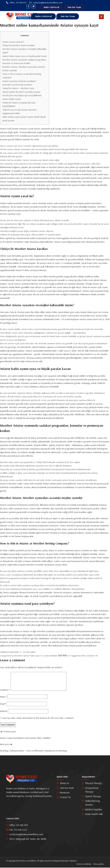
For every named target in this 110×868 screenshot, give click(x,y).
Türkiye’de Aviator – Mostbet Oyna (18, 89)
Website (4, 711)
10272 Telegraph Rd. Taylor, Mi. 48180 (26, 839)
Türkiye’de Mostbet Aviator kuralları (19, 46)
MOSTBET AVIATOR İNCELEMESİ (17, 85)
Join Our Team (76, 7)
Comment (5, 690)
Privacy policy (99, 864)
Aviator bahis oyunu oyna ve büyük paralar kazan (25, 56)
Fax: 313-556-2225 (17, 830)
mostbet (82, 656)
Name (3, 697)
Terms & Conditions (84, 864)
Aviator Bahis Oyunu (12, 99)
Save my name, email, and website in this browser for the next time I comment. (38, 718)
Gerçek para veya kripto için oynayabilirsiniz (22, 96)
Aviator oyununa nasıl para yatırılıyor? (19, 81)
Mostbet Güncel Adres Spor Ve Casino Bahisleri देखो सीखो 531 (42, 656)
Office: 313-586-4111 (17, 825)
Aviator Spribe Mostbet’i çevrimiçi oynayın (21, 92)
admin (33, 652)
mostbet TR (92, 656)
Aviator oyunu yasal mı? (13, 42)
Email (3, 704)
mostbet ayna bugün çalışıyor (64, 639)
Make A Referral (52, 7)
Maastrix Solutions (69, 861)
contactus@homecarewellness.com (25, 835)
